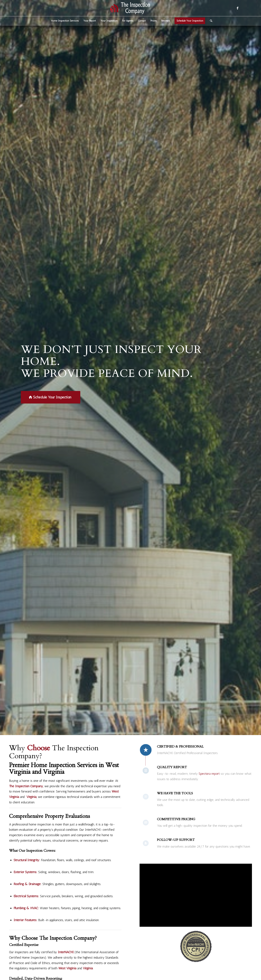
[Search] (210, 21)
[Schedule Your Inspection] (51, 397)
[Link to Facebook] (237, 8)
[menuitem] (65, 21)
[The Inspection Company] (131, 8)
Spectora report (209, 774)
